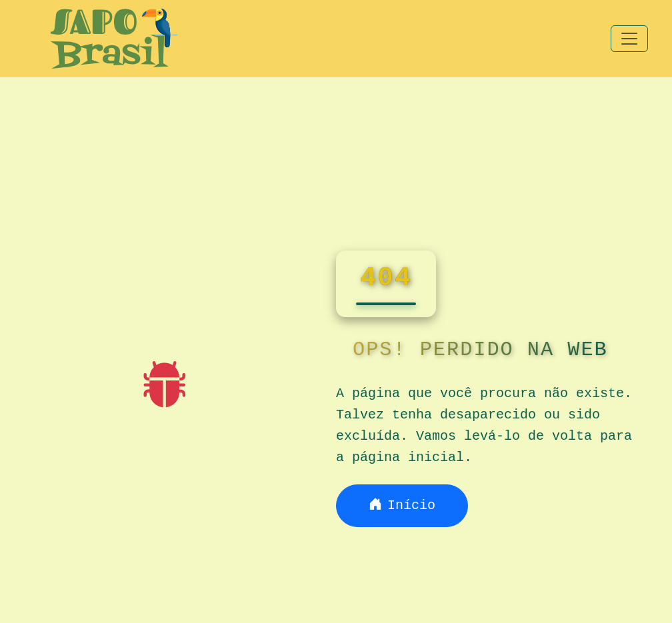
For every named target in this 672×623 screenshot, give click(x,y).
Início (402, 505)
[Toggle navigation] (629, 39)
